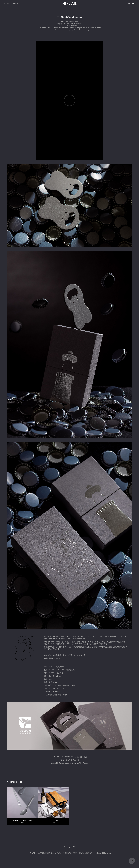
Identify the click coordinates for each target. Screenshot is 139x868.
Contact (15, 4)
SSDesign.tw (106, 853)
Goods (7, 4)
